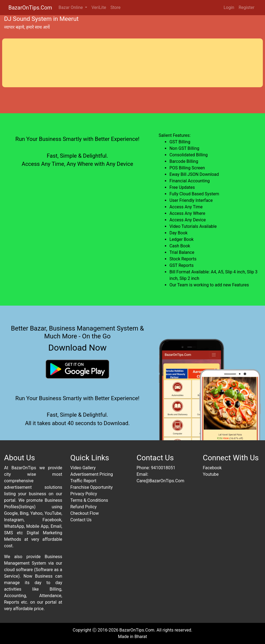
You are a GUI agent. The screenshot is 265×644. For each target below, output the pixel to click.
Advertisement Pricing (92, 474)
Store (115, 7)
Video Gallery (83, 468)
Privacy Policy (84, 494)
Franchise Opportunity (92, 487)
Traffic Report (83, 481)
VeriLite (99, 7)
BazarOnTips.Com (30, 8)
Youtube (211, 474)
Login (229, 7)
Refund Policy (84, 507)
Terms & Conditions (89, 500)
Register (246, 7)
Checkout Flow (85, 513)
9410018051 (163, 468)
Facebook (212, 468)
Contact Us (81, 520)
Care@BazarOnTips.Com (161, 481)
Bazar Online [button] (71, 7)
